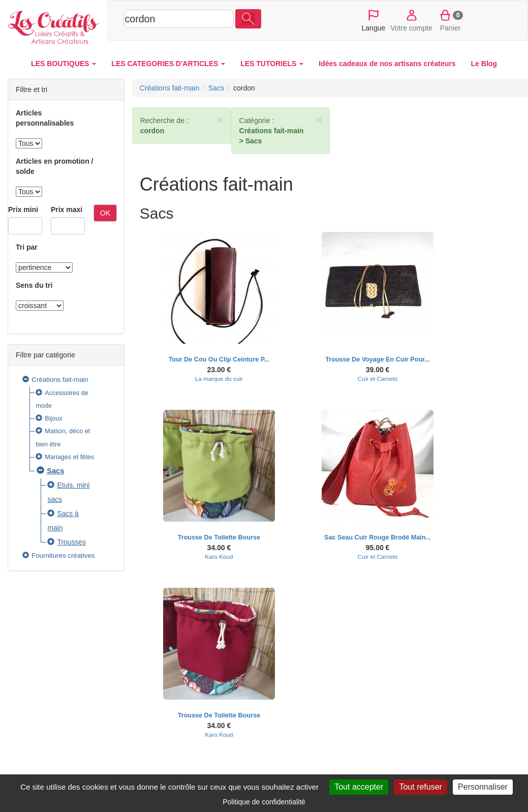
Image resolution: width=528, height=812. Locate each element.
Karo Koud (219, 557)
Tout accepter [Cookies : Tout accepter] (359, 787)
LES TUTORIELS (272, 64)
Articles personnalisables (45, 118)
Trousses (71, 542)
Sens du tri (34, 285)
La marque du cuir (219, 379)
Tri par (27, 247)
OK (105, 213)
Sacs (55, 471)
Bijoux (53, 418)
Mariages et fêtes (69, 457)
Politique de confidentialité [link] (264, 802)
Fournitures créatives (63, 555)
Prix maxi (67, 209)
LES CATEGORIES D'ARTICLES (168, 64)
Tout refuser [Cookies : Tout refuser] (420, 787)
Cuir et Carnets (378, 379)
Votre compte (411, 20)
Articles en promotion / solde (54, 166)
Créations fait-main (60, 380)
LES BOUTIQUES (64, 64)
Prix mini (23, 209)
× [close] (220, 120)
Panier (451, 20)
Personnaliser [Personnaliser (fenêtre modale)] (483, 787)
